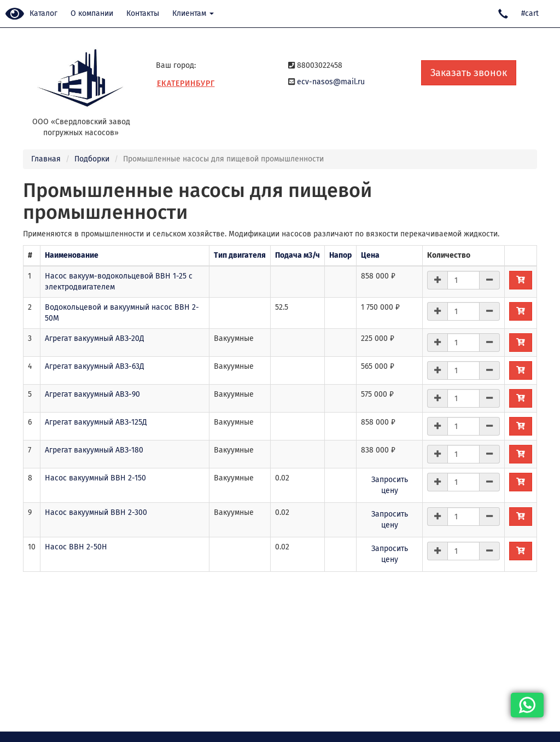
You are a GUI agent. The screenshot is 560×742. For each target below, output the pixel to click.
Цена (370, 255)
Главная (46, 159)
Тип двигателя (240, 255)
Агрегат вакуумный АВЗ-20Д (95, 338)
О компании (92, 13)
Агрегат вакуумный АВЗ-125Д (96, 422)
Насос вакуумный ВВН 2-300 (96, 512)
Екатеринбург (186, 83)
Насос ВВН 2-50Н (76, 547)
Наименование (72, 255)
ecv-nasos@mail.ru (331, 82)
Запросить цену (390, 485)
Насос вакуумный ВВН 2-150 (95, 478)
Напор (340, 255)
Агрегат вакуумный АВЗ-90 (92, 394)
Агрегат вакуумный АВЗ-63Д (95, 366)
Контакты (143, 13)
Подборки (92, 159)
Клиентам (193, 13)
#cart (530, 13)
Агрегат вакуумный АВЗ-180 (94, 450)
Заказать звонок (469, 73)
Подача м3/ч (297, 255)
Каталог (43, 13)
